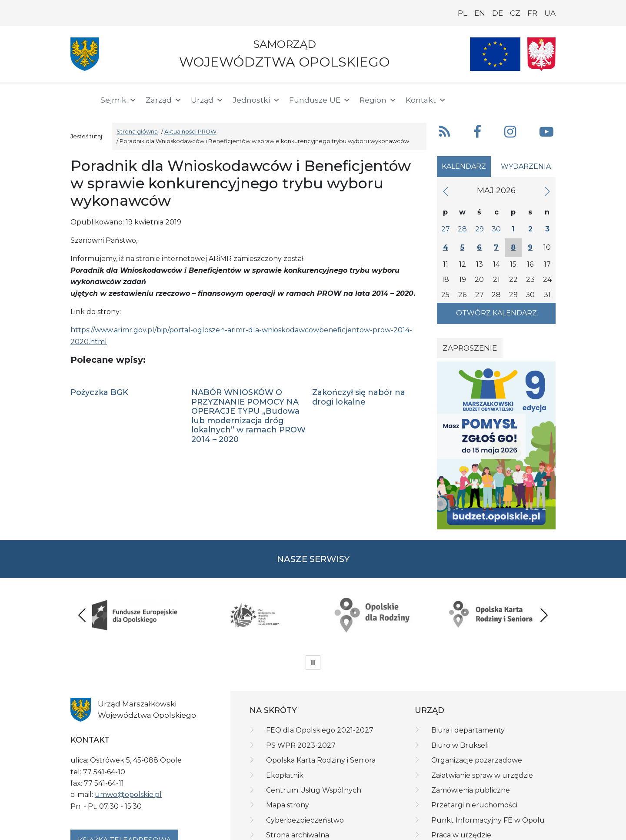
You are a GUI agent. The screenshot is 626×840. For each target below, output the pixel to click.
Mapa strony (288, 763)
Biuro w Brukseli (460, 703)
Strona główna (137, 132)
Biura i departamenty (468, 688)
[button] (494, 99)
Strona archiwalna (298, 792)
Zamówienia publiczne (471, 748)
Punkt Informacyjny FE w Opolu (488, 778)
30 (496, 229)
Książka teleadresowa (124, 798)
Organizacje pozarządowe (477, 718)
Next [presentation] (544, 594)
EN (480, 13)
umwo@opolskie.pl (128, 752)
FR (532, 13)
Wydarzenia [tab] (526, 166)
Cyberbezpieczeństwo (305, 778)
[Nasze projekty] (495, 54)
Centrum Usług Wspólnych (314, 748)
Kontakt (426, 100)
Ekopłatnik (285, 733)
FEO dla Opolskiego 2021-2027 (320, 688)
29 (479, 229)
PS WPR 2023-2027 (301, 703)
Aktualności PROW (190, 132)
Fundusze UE (320, 100)
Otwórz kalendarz (496, 313)
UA (550, 13)
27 (446, 229)
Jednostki (256, 100)
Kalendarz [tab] (464, 166)
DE (498, 13)
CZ (515, 13)
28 (462, 229)
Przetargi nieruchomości (474, 763)
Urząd (207, 100)
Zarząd (164, 100)
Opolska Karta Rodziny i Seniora (321, 718)
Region (378, 100)
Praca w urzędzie (461, 792)
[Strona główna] (80, 100)
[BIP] (521, 98)
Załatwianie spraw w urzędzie (482, 733)
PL (463, 13)
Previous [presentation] (82, 594)
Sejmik (119, 100)
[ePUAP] (549, 98)
